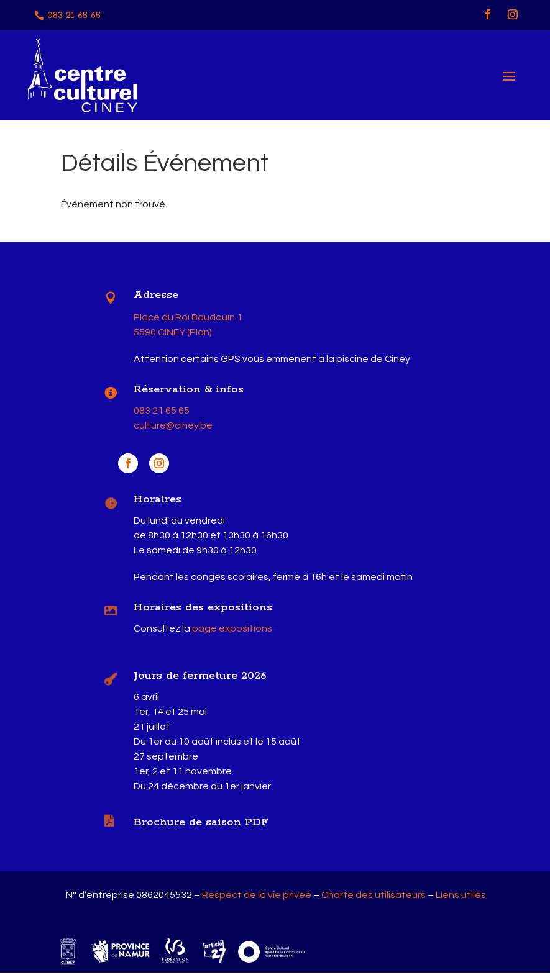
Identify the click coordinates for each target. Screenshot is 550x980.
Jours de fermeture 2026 (200, 684)
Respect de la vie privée (257, 902)
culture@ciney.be (173, 433)
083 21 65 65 (74, 16)
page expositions (232, 637)
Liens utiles (461, 902)
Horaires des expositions (203, 615)
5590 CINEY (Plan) (173, 340)
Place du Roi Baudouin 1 (188, 325)
